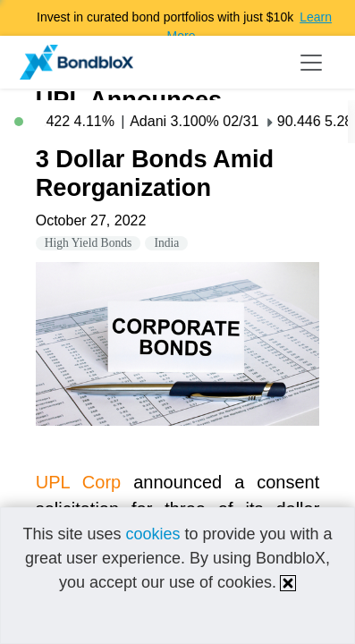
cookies (152, 534)
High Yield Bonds (89, 243)
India (166, 243)
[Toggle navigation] (311, 63)
